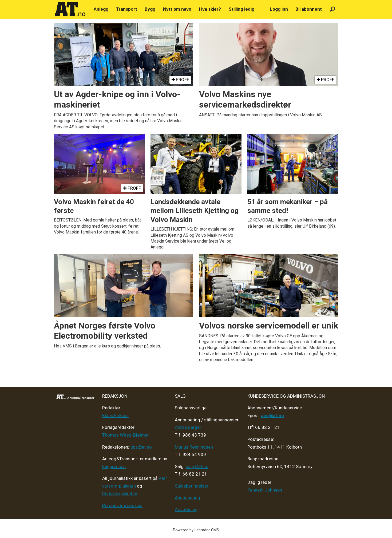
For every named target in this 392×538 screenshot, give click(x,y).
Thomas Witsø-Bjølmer (126, 435)
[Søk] (333, 9)
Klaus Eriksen (115, 416)
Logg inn (279, 9)
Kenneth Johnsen (265, 490)
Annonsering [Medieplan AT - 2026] (187, 498)
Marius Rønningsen (194, 447)
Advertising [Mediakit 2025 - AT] (186, 509)
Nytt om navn (177, 9)
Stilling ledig (241, 9)
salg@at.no (197, 466)
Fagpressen (114, 466)
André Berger (188, 427)
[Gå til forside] (70, 9)
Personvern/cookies (122, 505)
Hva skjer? (210, 9)
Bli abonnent (309, 9)
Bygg (150, 9)
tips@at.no (141, 447)
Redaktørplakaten (120, 494)
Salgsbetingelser (192, 486)
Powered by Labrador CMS (196, 530)
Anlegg (101, 9)
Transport (127, 9)
